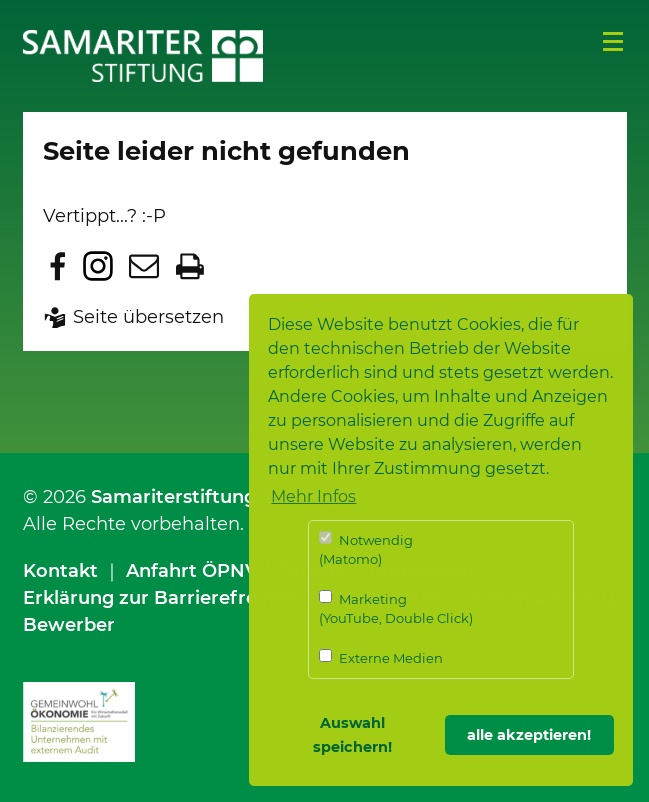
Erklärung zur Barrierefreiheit (160, 598)
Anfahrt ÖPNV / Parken (233, 571)
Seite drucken (190, 266)
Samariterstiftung (173, 497)
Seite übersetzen (148, 317)
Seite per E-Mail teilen (144, 266)
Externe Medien (381, 657)
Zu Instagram (98, 266)
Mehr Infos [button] (313, 496)
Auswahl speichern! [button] (352, 735)
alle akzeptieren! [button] (529, 735)
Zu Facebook (58, 266)
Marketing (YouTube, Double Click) (396, 608)
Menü (613, 42)
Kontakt (60, 571)
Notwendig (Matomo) (366, 549)
